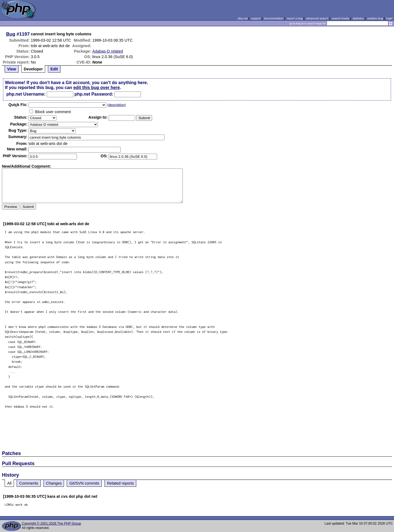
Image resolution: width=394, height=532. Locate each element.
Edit (54, 69)
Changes (54, 483)
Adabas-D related (108, 51)
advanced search (317, 18)
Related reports (120, 483)
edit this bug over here (97, 88)
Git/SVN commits (84, 483)
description (116, 105)
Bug (11, 34)
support (256, 18)
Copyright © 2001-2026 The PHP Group (51, 524)
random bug (375, 18)
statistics (358, 18)
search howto (340, 18)
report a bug (295, 18)
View (12, 69)
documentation (274, 18)
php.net (243, 18)
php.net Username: (26, 94)
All (9, 483)
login (389, 18)
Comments (29, 483)
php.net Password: (94, 94)
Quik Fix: (18, 105)
